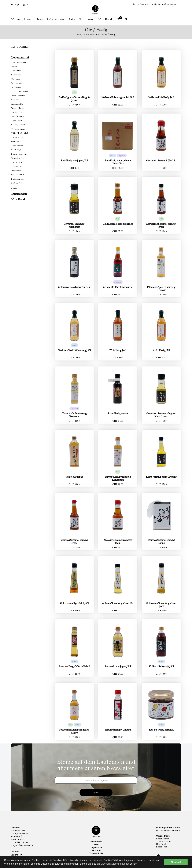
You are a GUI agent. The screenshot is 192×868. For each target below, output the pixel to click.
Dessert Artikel (18, 158)
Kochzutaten (17, 166)
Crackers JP (16, 150)
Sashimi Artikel (18, 179)
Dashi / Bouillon (18, 95)
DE (27, 5)
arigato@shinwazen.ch (169, 4)
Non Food (18, 199)
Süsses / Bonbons (19, 154)
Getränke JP (16, 141)
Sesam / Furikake (19, 125)
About (28, 19)
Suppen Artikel (18, 175)
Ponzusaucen (17, 83)
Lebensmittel (93, 34)
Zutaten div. (16, 170)
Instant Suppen (18, 137)
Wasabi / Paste (18, 108)
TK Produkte (17, 162)
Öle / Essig (16, 79)
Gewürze (15, 100)
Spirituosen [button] (87, 19)
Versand (96, 850)
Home (15, 19)
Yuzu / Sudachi (18, 112)
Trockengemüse (18, 129)
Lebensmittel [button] (56, 19)
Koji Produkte (17, 104)
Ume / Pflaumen (18, 116)
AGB (96, 844)
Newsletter (96, 841)
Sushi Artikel (17, 183)
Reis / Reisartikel (19, 62)
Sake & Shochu (164, 841)
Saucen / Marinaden (20, 91)
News (39, 19)
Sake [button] (72, 19)
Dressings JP (17, 87)
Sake (15, 188)
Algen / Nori (16, 120)
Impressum (96, 847)
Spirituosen (19, 193)
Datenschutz (96, 853)
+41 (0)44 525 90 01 (145, 4)
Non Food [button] (105, 19)
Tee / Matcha (17, 145)
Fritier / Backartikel (20, 133)
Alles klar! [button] (176, 862)
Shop (79, 34)
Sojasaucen (16, 75)
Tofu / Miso (16, 70)
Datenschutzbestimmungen (115, 864)
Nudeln (14, 66)
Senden (96, 792)
